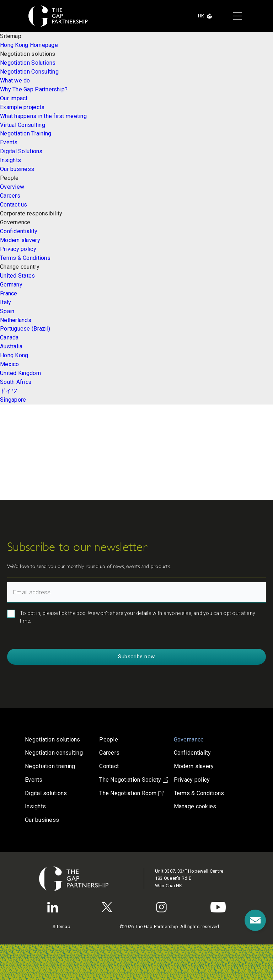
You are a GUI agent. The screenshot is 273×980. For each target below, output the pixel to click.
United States (18, 276)
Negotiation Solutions (28, 63)
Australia (11, 346)
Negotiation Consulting (29, 72)
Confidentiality (19, 231)
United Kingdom (20, 373)
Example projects (22, 107)
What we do (15, 81)
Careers (10, 196)
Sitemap (61, 927)
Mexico (10, 364)
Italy (6, 302)
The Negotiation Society (133, 780)
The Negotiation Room (131, 793)
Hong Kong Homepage (29, 45)
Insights (10, 160)
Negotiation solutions (53, 740)
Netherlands (16, 320)
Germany (11, 285)
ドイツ (9, 391)
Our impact (14, 98)
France (9, 293)
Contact (109, 766)
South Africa (16, 382)
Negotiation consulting (54, 753)
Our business (17, 169)
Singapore (13, 400)
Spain (7, 311)
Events (9, 142)
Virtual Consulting (23, 125)
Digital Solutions (21, 151)
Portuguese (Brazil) (25, 329)
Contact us (14, 205)
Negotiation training (50, 766)
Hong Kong (14, 355)
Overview (12, 187)
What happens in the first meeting (43, 116)
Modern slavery (20, 240)
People (109, 740)
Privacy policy (18, 249)
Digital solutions (46, 793)
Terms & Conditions (25, 258)
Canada (9, 338)
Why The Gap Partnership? (34, 89)
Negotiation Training (26, 133)
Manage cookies (195, 806)
